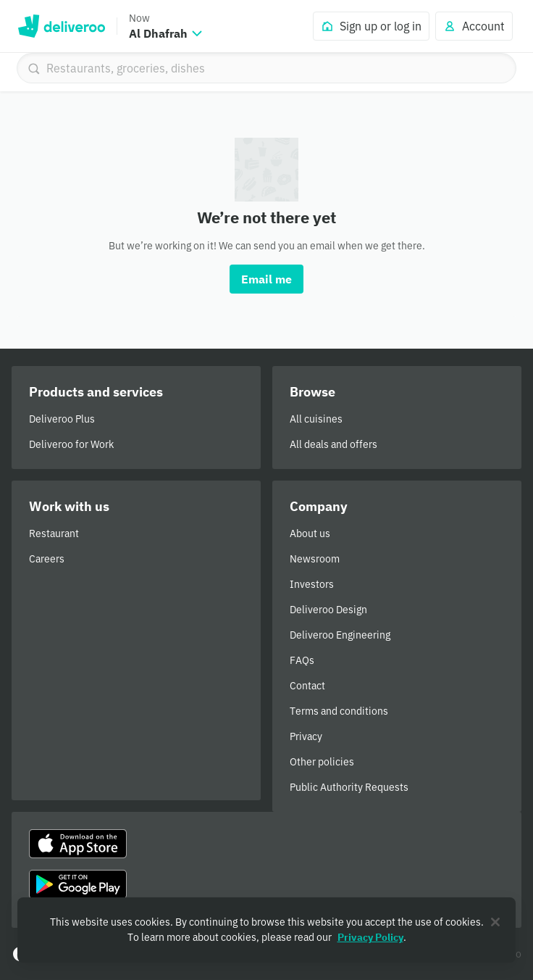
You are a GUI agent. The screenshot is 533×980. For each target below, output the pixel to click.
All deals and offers (333, 444)
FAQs (302, 660)
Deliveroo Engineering (340, 635)
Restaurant (54, 533)
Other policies (322, 762)
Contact (307, 686)
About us (310, 533)
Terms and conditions (339, 711)
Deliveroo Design (328, 610)
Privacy (306, 736)
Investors (312, 584)
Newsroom (315, 559)
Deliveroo (61, 26)
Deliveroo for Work (71, 444)
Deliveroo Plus (62, 419)
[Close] (495, 922)
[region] (266, 930)
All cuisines (316, 419)
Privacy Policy (370, 937)
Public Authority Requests (349, 787)
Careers (47, 559)
